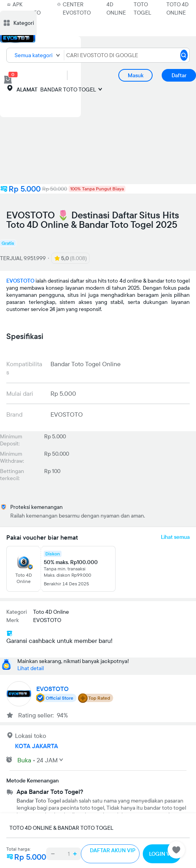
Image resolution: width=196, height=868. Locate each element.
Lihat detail (31, 668)
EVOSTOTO (20, 281)
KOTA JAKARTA (36, 746)
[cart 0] (8, 80)
